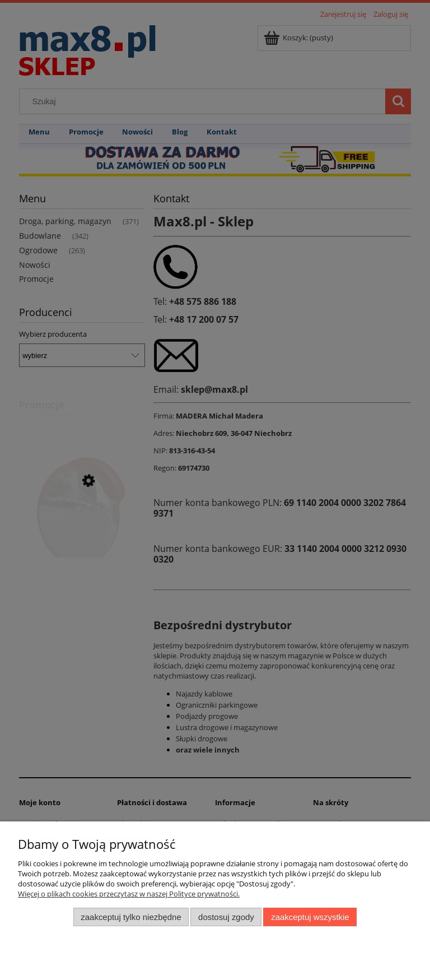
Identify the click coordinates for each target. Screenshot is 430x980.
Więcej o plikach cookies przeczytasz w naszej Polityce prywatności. (129, 894)
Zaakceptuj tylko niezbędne (131, 917)
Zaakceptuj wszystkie (310, 917)
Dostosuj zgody (226, 917)
